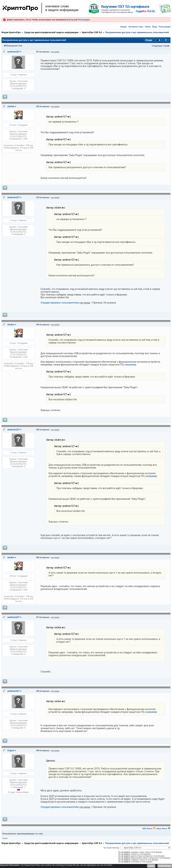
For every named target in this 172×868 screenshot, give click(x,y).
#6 (38, 557)
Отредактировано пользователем (60, 303)
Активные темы (136, 27)
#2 (38, 106)
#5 (38, 430)
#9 (38, 750)
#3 (38, 197)
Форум (124, 27)
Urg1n (11, 750)
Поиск (148, 27)
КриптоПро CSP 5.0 (92, 32)
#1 (38, 52)
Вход (71, 20)
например (130, 365)
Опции (149, 40)
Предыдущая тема (14, 46)
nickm (11, 106)
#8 (38, 691)
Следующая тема (159, 46)
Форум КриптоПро (11, 32)
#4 (38, 324)
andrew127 (13, 52)
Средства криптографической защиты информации (51, 32)
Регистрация (84, 20)
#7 (38, 617)
